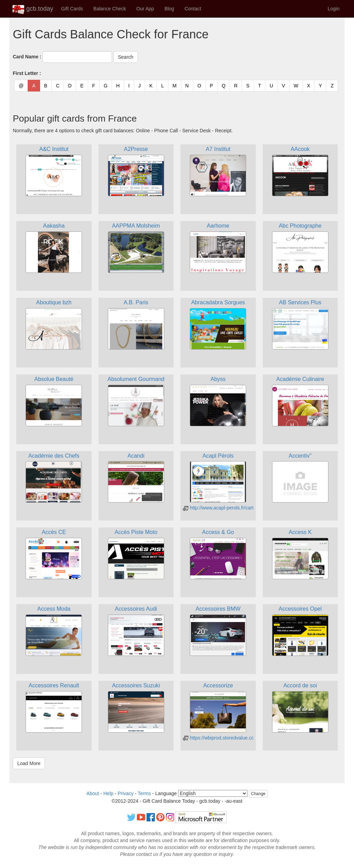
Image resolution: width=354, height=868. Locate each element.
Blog (169, 9)
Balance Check (110, 9)
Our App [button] (145, 9)
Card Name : (27, 57)
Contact (193, 9)
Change (258, 794)
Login (334, 9)
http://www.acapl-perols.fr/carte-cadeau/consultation (242, 508)
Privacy (125, 793)
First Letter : (27, 73)
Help (108, 793)
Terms (144, 793)
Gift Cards (72, 9)
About (93, 793)
